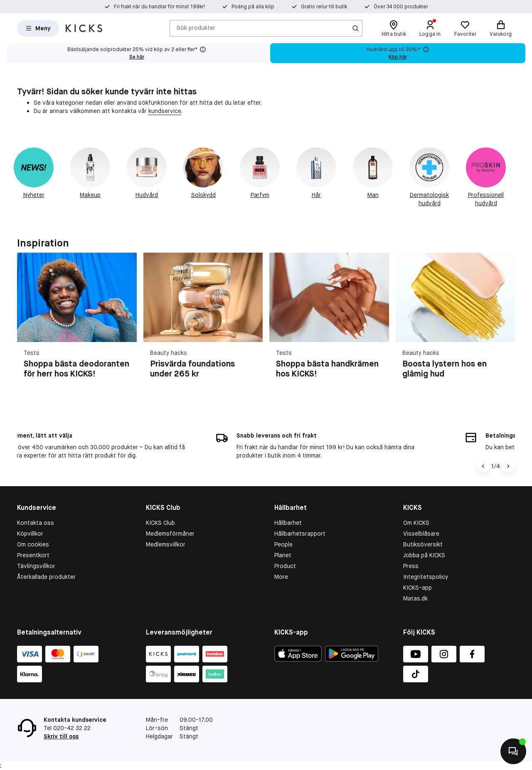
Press (411, 566)
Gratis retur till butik (314, 7)
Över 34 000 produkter (381, 7)
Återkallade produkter (46, 577)
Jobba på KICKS (424, 555)
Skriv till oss (61, 736)
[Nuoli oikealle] (508, 466)
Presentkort (33, 555)
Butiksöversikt (423, 544)
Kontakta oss (36, 523)
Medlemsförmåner (170, 534)
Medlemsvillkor (166, 544)
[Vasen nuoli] (483, 466)
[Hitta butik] (394, 28)
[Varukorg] (501, 28)
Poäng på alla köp (253, 7)
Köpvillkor (30, 534)
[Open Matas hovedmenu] (38, 28)
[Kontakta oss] (513, 751)
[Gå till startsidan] (84, 28)
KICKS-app (417, 588)
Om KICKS (416, 523)
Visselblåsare (421, 534)
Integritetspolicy (426, 577)
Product (285, 566)
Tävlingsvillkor (36, 566)
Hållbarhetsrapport (300, 534)
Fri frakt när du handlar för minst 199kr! (169, 7)
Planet (283, 555)
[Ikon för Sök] (355, 28)
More (281, 577)
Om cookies (33, 544)
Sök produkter (196, 28)
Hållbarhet (288, 523)
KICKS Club (160, 523)
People (283, 544)
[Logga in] (430, 28)
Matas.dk (415, 598)
